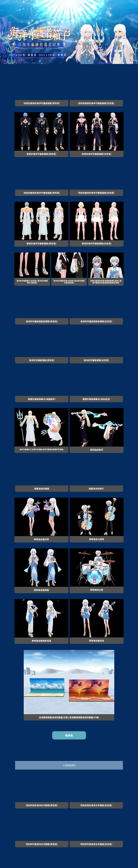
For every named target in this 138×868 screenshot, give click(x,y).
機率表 (69, 735)
